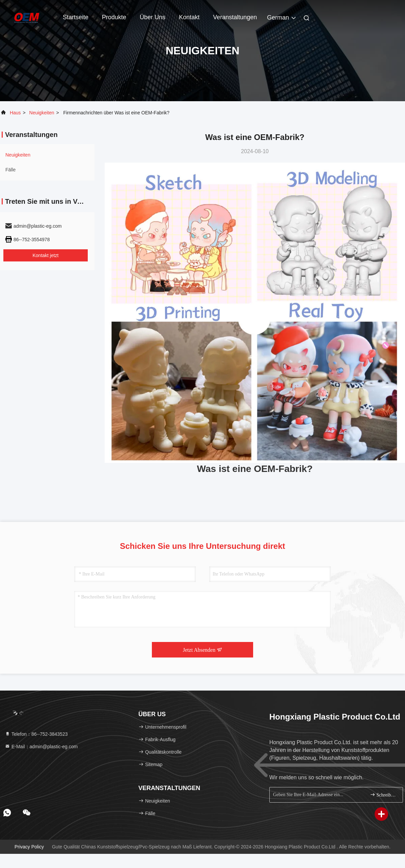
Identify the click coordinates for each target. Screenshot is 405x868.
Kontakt (189, 17)
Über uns (153, 17)
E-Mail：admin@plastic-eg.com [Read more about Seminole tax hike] (41, 747)
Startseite (76, 17)
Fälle (10, 170)
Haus (15, 113)
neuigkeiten (42, 113)
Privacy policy (29, 847)
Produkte (114, 17)
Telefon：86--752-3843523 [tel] (36, 734)
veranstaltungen (235, 17)
